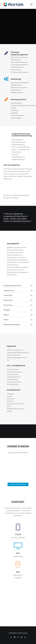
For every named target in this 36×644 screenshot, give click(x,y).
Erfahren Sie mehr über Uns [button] (18, 484)
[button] (32, 4)
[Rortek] (18, 4)
